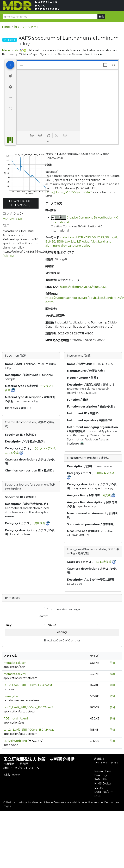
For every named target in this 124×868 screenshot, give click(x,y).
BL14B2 (50, 242)
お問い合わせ (12, 775)
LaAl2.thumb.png (15, 741)
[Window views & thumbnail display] (105, 65)
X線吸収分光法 (105, 473)
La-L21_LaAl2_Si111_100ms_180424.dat (29, 730)
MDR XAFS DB (13, 219)
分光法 (107, 495)
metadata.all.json (15, 663)
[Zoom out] (40, 135)
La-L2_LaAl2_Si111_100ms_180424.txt (28, 685)
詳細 (113, 663)
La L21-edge (81, 242)
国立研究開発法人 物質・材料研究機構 (39, 759)
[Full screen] (10, 109)
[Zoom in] (32, 135)
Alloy (94, 242)
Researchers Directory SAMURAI (103, 775)
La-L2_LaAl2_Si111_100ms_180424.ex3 (28, 707)
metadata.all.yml (15, 674)
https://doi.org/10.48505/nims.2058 (83, 287)
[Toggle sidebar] (22, 65)
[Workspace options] (10, 98)
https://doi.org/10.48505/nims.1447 (68, 192)
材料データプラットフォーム (21, 768)
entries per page (69, 609)
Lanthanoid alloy (79, 246)
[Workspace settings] (10, 87)
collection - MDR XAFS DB (78, 237)
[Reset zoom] (48, 135)
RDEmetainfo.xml (16, 719)
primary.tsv (11, 696)
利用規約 (100, 759)
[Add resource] (10, 65)
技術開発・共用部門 (16, 764)
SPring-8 (111, 237)
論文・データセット (27, 27)
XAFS (100, 237)
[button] (45, 625)
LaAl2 (69, 242)
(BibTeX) (8, 256)
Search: (43, 616)
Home (6, 27)
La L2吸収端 (104, 562)
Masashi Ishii (11, 50)
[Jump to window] (10, 76)
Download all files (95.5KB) (21, 203)
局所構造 (40, 523)
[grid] (99, 107)
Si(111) (60, 242)
